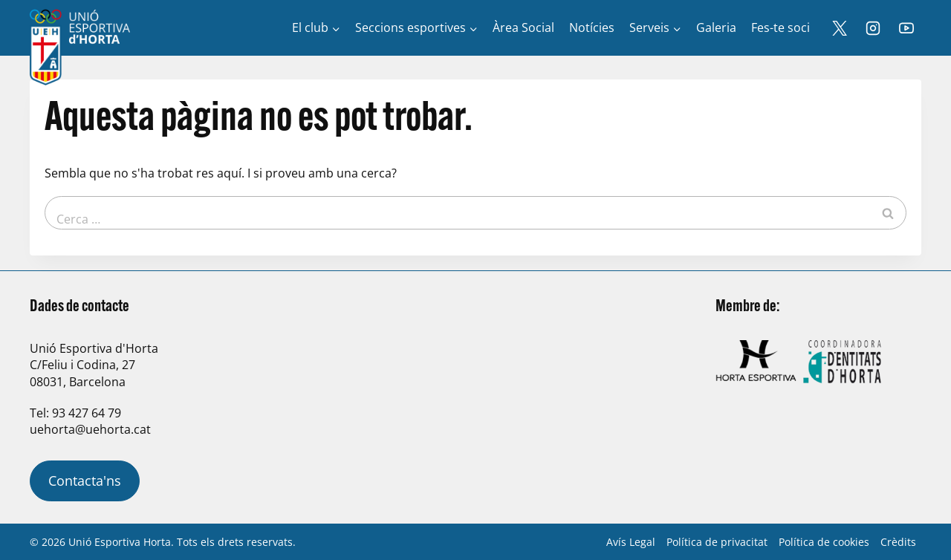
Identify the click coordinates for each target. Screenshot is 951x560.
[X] (840, 28)
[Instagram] (873, 28)
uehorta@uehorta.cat (90, 429)
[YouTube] (906, 28)
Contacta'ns (85, 481)
